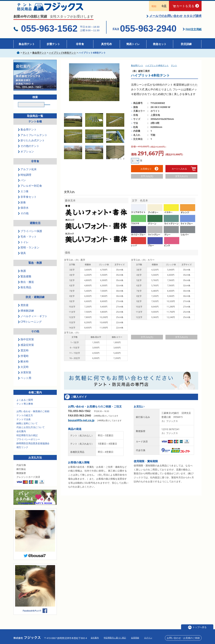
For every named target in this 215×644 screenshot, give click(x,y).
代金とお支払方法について (31, 432)
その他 (24, 218)
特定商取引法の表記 (27, 440)
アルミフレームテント (33, 140)
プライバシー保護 (30, 236)
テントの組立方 (25, 420)
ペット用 (25, 383)
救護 (22, 276)
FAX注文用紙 (194, 33)
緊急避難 (25, 281)
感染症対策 (26, 350)
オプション (26, 156)
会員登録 (135, 638)
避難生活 (35, 228)
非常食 (80, 44)
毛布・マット (28, 242)
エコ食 (24, 196)
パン (22, 185)
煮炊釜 (24, 310)
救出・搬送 (26, 287)
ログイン (148, 638)
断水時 (24, 366)
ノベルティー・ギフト (33, 321)
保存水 (24, 213)
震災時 (24, 355)
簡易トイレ (133, 44)
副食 (22, 207)
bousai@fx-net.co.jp (81, 421)
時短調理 (25, 180)
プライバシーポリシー (28, 444)
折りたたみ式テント (32, 145)
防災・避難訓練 (35, 302)
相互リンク (22, 452)
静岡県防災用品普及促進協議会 (33, 448)
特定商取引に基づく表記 (115, 638)
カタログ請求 (192, 20)
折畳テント (53, 44)
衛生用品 (25, 292)
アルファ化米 (28, 174)
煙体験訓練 (26, 316)
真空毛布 (106, 44)
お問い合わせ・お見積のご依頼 (183, 638)
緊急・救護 (35, 268)
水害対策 (25, 377)
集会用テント (27, 44)
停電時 (24, 361)
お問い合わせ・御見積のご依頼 (33, 416)
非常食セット (28, 202)
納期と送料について (27, 428)
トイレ (24, 247)
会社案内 (21, 436)
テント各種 (35, 126)
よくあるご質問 (25, 405)
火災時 (24, 372)
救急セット (160, 44)
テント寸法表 (24, 424)
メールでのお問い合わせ (166, 20)
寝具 (22, 258)
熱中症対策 (26, 344)
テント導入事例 (25, 409)
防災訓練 (186, 44)
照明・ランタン (29, 252)
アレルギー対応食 (30, 191)
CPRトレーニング (30, 327)
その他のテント (29, 151)
